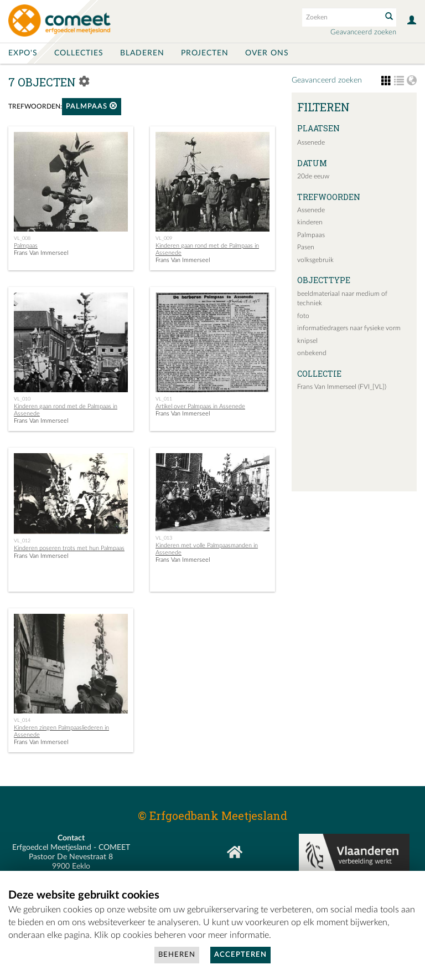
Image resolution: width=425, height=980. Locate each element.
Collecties (79, 53)
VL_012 (22, 541)
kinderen (310, 222)
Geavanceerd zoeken (363, 32)
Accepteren (240, 955)
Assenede (311, 142)
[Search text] (341, 17)
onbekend (312, 353)
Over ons (267, 53)
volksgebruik (315, 260)
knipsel (307, 341)
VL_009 (164, 238)
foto (303, 316)
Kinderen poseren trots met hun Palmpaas (69, 548)
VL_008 (22, 238)
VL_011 (164, 399)
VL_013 (164, 538)
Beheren (177, 955)
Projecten (205, 53)
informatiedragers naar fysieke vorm (349, 328)
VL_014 (22, 720)
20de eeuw (313, 176)
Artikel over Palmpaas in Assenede (200, 406)
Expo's (23, 53)
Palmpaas (92, 106)
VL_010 (22, 399)
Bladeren (142, 53)
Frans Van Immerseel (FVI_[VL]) (342, 387)
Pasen (306, 247)
